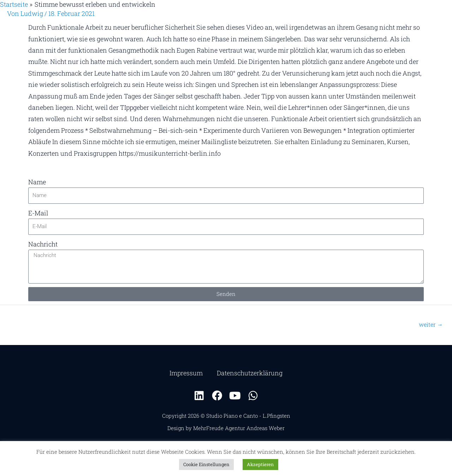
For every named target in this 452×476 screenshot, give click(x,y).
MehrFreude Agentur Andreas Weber (239, 428)
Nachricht (43, 244)
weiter (431, 324)
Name (37, 182)
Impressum (186, 373)
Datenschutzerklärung (250, 373)
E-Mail (38, 213)
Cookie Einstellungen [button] (206, 464)
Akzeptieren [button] (260, 464)
